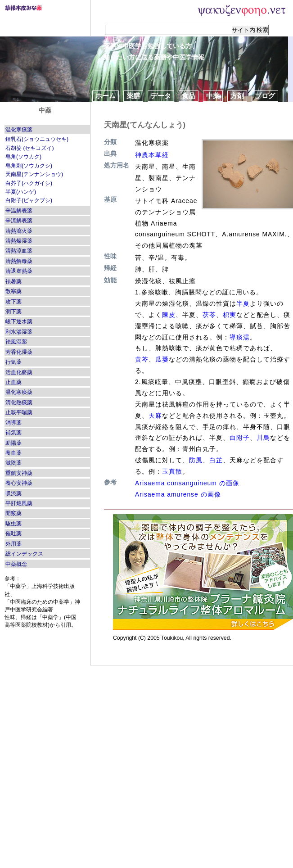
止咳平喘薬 (19, 412)
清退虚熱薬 (19, 271)
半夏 (243, 303)
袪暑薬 (14, 281)
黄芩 (142, 359)
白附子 (240, 438)
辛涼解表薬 (19, 221)
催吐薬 (14, 533)
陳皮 (169, 315)
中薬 (213, 96)
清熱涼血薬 (19, 251)
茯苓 (209, 315)
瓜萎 (162, 359)
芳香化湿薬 (19, 352)
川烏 (263, 438)
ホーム (106, 96)
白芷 (216, 460)
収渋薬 (14, 493)
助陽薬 (14, 443)
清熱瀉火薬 (19, 231)
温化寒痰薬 (19, 130)
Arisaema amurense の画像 (178, 494)
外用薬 (14, 544)
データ (161, 96)
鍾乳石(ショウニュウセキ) (37, 139)
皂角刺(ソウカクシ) (29, 166)
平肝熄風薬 (19, 503)
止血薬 (14, 382)
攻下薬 (14, 302)
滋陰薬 (14, 463)
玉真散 (172, 471)
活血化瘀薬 (19, 372)
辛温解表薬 (19, 211)
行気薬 (14, 362)
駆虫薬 (14, 524)
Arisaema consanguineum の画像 (187, 483)
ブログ (265, 96)
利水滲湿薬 (19, 332)
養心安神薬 (19, 483)
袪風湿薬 (16, 342)
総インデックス (24, 554)
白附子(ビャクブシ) (29, 200)
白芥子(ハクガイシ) (29, 183)
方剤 (237, 96)
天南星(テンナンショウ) (34, 174)
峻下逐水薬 (19, 321)
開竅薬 (14, 513)
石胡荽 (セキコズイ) (30, 148)
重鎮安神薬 (19, 473)
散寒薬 (14, 291)
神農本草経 (152, 155)
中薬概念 (16, 564)
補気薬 (14, 433)
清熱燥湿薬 (19, 241)
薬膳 (133, 96)
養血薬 (14, 453)
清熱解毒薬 (19, 261)
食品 (189, 96)
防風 (196, 460)
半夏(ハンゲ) (21, 192)
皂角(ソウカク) (23, 157)
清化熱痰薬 (19, 402)
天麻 (155, 416)
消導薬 (14, 423)
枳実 (230, 315)
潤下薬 (14, 312)
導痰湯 (240, 337)
